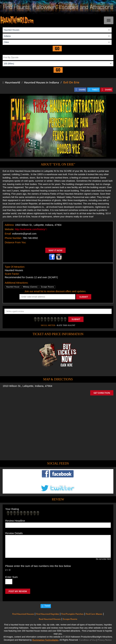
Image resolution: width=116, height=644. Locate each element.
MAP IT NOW (55, 250)
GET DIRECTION (102, 393)
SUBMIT (84, 297)
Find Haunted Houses (23, 614)
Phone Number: (13, 238)
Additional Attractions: (17, 283)
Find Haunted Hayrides (48, 614)
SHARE (82, 90)
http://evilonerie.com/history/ (31, 229)
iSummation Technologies (45, 640)
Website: (9, 229)
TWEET (95, 90)
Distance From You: (15, 242)
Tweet (47, 606)
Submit (76, 319)
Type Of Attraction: (15, 267)
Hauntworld (11, 82)
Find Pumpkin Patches (72, 614)
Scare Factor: (12, 274)
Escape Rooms (70, 619)
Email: (8, 234)
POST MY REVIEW (18, 591)
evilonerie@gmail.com (24, 234)
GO (57, 48)
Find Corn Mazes (94, 614)
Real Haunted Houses (50, 619)
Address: (10, 225)
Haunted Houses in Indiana (42, 82)
